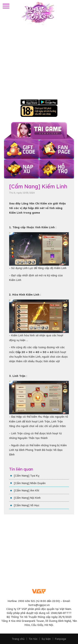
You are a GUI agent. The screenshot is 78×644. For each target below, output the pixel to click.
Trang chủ (18, 639)
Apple (30, 102)
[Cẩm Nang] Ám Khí (27, 490)
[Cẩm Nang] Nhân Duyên (30, 483)
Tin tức (33, 639)
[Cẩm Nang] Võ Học (27, 505)
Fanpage (61, 639)
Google (48, 102)
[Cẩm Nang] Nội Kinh (27, 498)
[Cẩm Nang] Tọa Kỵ (27, 476)
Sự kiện (46, 639)
